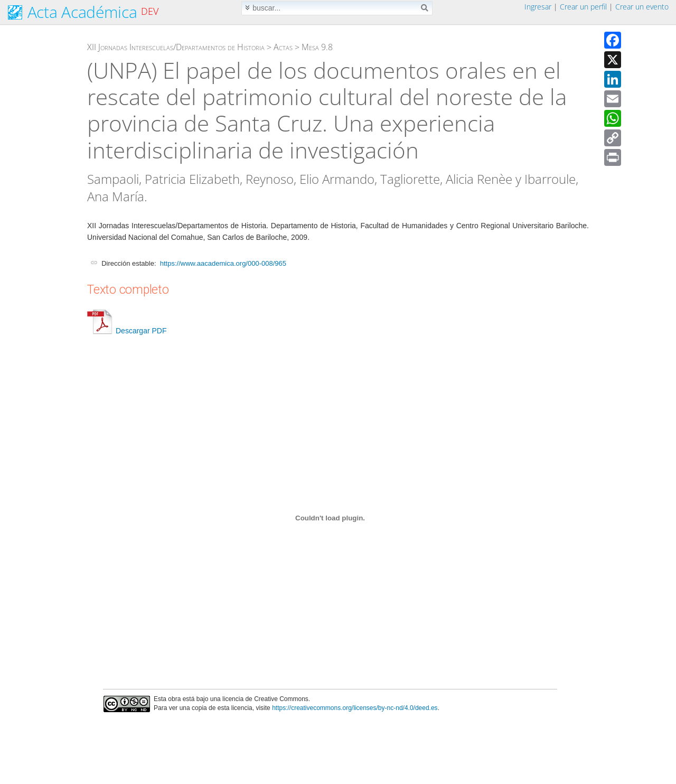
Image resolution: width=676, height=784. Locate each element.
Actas (283, 47)
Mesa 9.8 (317, 47)
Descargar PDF (127, 331)
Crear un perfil (583, 7)
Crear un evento (642, 7)
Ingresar (538, 7)
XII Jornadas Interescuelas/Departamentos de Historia (176, 47)
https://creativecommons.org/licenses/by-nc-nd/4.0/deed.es (355, 708)
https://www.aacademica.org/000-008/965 (223, 263)
